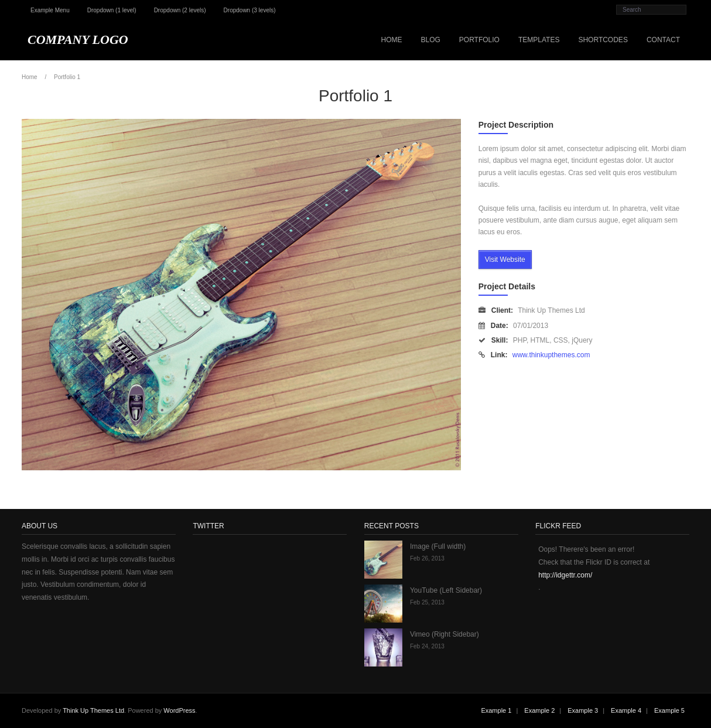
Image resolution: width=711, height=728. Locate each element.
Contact (663, 40)
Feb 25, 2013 (427, 602)
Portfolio (479, 40)
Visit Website (505, 259)
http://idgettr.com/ (565, 575)
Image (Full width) (438, 546)
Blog (430, 40)
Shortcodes (603, 40)
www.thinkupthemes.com (551, 355)
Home (391, 40)
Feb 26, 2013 (427, 558)
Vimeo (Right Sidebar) (445, 634)
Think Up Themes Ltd (93, 710)
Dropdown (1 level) (112, 10)
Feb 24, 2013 (427, 646)
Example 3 (583, 710)
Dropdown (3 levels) (250, 10)
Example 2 (539, 710)
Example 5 (669, 710)
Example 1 (496, 710)
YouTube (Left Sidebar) (446, 590)
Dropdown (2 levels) (180, 10)
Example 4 (626, 710)
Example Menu (50, 10)
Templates (539, 40)
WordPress (179, 710)
